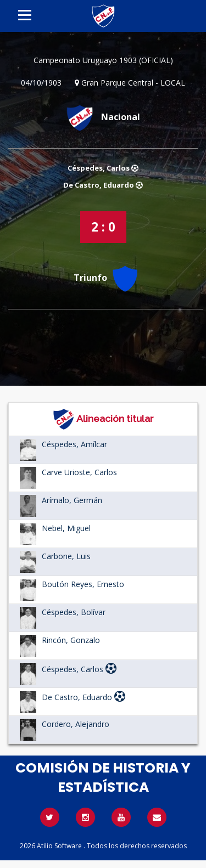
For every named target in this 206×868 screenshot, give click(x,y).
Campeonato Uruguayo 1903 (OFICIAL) (103, 60)
